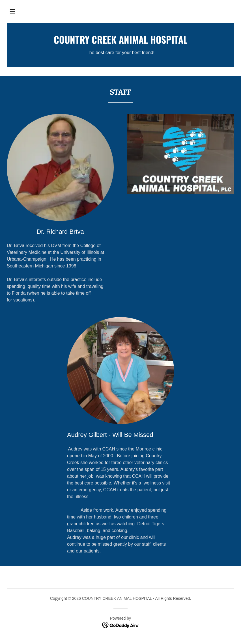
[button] (12, 11)
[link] (120, 42)
